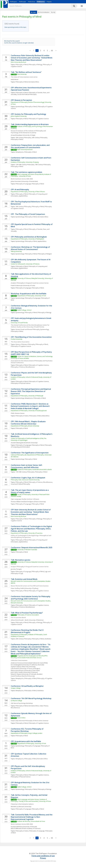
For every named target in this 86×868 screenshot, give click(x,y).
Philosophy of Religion (45, 254)
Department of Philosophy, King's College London (27, 733)
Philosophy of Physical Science (21, 383)
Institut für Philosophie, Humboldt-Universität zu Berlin (35, 469)
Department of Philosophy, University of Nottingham (27, 239)
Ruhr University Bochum (25, 150)
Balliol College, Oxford (24, 310)
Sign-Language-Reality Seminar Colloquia (25, 499)
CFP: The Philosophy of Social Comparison (28, 214)
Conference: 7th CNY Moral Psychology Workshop (31, 698)
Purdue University (17, 339)
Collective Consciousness (19, 660)
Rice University (22, 74)
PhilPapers (14, 2)
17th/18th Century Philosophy (25, 165)
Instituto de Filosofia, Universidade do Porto (31, 821)
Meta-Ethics (46, 416)
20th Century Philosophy (39, 137)
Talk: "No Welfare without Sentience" (26, 72)
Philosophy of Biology (35, 65)
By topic (33, 12)
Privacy (43, 858)
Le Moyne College (16, 701)
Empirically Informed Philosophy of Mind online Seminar (30, 721)
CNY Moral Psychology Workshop (22, 703)
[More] (82, 6)
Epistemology (20, 106)
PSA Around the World (18, 618)
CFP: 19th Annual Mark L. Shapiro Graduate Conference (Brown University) (28, 423)
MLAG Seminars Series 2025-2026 (22, 179)
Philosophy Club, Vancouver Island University (25, 480)
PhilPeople (23, 2)
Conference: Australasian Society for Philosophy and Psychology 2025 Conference (31, 598)
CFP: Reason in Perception (21, 100)
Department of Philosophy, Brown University (25, 426)
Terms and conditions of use (43, 856)
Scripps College (16, 688)
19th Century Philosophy (23, 137)
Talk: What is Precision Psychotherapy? (27, 613)
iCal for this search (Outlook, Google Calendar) (19, 43)
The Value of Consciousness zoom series (24, 77)
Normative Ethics (34, 82)
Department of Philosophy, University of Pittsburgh (27, 396)
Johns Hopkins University (19, 116)
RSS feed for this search (12, 41)
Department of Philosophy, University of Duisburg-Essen (29, 411)
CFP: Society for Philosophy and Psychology (28, 114)
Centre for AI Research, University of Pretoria (25, 264)
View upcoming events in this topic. (15, 27)
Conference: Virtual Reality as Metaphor (27, 686)
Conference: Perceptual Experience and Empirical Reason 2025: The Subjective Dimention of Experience (31, 391)
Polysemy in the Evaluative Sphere (22, 804)
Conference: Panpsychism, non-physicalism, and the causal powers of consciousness (30, 146)
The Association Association (20, 342)
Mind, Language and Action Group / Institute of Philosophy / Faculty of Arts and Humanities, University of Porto (31, 800)
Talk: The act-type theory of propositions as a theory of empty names (30, 491)
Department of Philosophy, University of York (32, 296)
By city (53, 12)
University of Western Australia (27, 550)
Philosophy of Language (23, 184)
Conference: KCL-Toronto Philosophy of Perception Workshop (27, 730)
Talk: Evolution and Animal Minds (24, 579)
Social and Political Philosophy (27, 94)
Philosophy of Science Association (28, 615)
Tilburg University (16, 251)
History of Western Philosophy (25, 344)
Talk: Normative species (21, 560)
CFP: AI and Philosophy (20, 189)
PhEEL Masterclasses (18, 413)
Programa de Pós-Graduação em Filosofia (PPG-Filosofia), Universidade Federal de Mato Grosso (29, 657)
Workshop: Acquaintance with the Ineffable (29, 294)
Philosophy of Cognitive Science (39, 119)
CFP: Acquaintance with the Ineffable (26, 741)
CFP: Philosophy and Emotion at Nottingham (29, 237)
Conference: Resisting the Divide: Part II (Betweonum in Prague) (27, 631)
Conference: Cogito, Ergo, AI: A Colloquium (28, 478)
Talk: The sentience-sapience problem (26, 172)
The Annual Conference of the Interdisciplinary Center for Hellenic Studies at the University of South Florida (30, 326)
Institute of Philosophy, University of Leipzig (25, 162)
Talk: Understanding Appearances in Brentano (30, 124)
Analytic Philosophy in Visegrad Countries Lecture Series (30, 283)
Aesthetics (48, 639)
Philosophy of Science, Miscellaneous (23, 367)
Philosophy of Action (22, 416)
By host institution (44, 12)
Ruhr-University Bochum (18, 62)
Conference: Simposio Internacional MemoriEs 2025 (32, 547)
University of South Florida (19, 323)
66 (52, 51)
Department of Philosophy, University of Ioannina (27, 533)
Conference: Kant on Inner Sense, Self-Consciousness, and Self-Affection (27, 466)
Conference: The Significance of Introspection (30, 453)
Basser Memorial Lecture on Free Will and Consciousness (30, 586)
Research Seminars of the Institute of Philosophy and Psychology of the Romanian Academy (29, 132)
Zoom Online (21, 718)
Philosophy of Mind (22, 65)
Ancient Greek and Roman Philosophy (28, 329)
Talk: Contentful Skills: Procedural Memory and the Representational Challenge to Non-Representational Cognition (32, 817)
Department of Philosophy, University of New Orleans (28, 192)
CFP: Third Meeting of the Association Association (31, 337)
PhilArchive (32, 2)
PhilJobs (49, 2)
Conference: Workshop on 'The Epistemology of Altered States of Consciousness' (31, 248)
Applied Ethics (23, 196)
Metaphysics (20, 152)
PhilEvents (41, 2)
